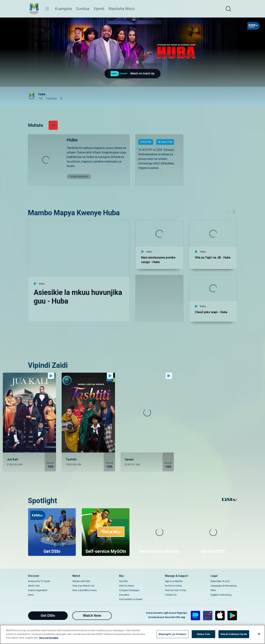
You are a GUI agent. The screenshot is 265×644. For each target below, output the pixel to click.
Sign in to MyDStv (174, 581)
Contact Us (171, 595)
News (31, 595)
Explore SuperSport (38, 590)
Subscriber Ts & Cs (220, 581)
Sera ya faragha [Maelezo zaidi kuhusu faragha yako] (49, 638)
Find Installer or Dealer (131, 599)
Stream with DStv (81, 581)
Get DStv (124, 581)
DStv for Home (127, 586)
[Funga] (259, 634)
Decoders (124, 595)
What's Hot (34, 586)
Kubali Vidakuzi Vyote (234, 634)
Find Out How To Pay (175, 590)
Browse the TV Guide (39, 581)
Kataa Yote (204, 634)
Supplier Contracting (221, 595)
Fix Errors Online (173, 586)
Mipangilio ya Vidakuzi (172, 634)
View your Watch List (83, 586)
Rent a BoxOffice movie (85, 590)
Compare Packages (129, 590)
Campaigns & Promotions (224, 586)
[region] (132, 634)
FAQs (213, 590)
